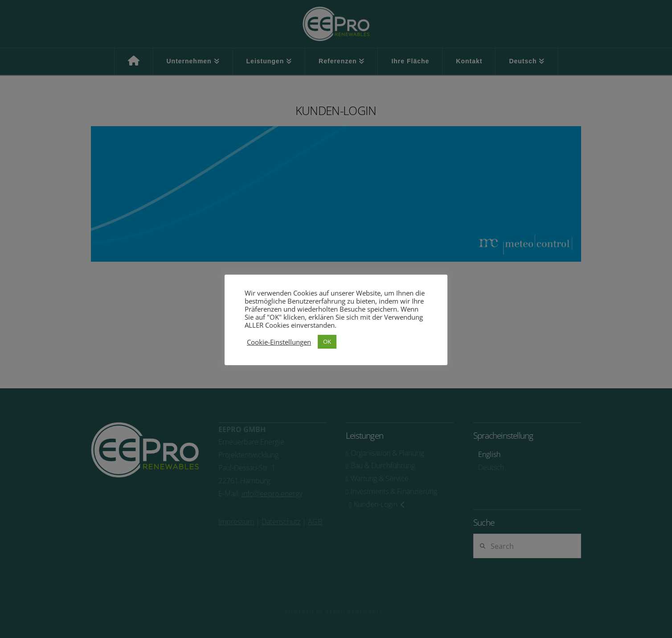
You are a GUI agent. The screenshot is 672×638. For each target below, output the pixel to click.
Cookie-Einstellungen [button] (279, 342)
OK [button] (327, 342)
